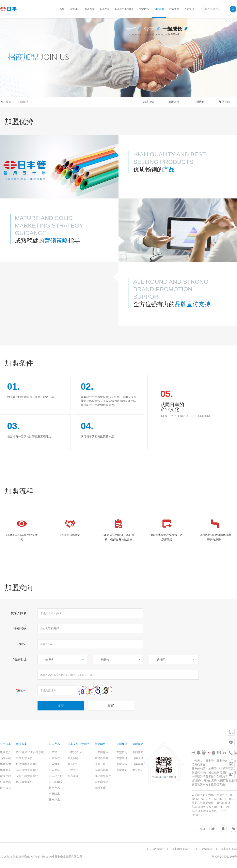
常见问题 (73, 758)
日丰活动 (138, 758)
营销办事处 (102, 758)
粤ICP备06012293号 (224, 857)
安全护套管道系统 (27, 776)
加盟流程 (199, 102)
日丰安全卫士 (76, 752)
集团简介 (6, 752)
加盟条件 (174, 102)
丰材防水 (54, 794)
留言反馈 (73, 776)
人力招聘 (189, 9)
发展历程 (6, 776)
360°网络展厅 (103, 776)
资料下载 (100, 788)
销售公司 (100, 764)
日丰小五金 (56, 776)
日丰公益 (6, 788)
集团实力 (6, 764)
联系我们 (73, 764)
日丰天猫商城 (204, 849)
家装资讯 (138, 770)
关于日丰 (75, 9)
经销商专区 (102, 782)
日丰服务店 (102, 752)
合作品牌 (6, 782)
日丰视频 (138, 764)
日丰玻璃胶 (56, 782)
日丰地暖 (54, 764)
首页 (62, 9)
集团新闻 (138, 752)
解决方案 (90, 9)
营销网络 (144, 9)
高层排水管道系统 (27, 770)
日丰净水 (54, 800)
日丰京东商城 (229, 849)
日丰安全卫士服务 (124, 9)
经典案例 (174, 9)
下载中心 (73, 770)
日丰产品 (105, 9)
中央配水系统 (24, 758)
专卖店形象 (102, 770)
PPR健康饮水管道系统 (30, 752)
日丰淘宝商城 (180, 849)
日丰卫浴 (54, 770)
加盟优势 (149, 102)
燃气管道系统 (24, 782)
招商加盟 (159, 9)
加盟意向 (224, 102)
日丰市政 (54, 758)
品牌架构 (6, 758)
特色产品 (54, 788)
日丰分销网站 (155, 849)
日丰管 (53, 752)
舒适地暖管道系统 (27, 764)
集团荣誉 (6, 770)
